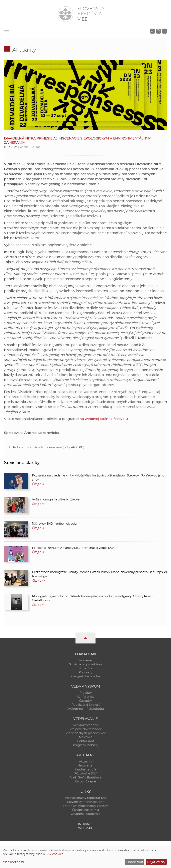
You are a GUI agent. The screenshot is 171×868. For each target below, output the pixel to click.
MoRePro (86, 737)
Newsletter (86, 765)
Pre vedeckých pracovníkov (86, 733)
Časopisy (85, 701)
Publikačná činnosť (86, 705)
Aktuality (24, 50)
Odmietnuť (135, 862)
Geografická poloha (86, 676)
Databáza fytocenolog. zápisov (86, 806)
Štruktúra (85, 668)
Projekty (86, 693)
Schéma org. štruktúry (85, 664)
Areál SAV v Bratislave (85, 777)
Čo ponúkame (85, 781)
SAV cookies (54, 854)
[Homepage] (65, 14)
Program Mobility (86, 745)
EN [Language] (165, 31)
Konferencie (86, 697)
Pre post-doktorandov (86, 729)
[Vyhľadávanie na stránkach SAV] (152, 31)
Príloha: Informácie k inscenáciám (49, 447)
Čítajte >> (38, 484)
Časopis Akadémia (86, 810)
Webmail (85, 828)
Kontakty (86, 672)
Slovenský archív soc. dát (85, 802)
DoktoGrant (85, 741)
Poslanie (85, 660)
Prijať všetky (156, 862)
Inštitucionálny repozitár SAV (86, 798)
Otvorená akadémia (86, 814)
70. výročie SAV (85, 773)
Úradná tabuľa (85, 769)
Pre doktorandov (86, 725)
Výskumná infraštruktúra (86, 709)
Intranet (85, 824)
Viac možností (13, 862)
